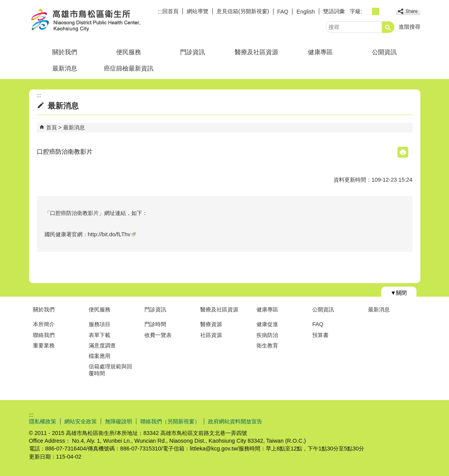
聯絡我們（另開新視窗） (170, 421)
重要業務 (44, 345)
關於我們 (65, 52)
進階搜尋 (409, 27)
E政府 (354, 420)
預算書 (320, 335)
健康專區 (320, 52)
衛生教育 (267, 345)
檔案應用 (100, 356)
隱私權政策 (43, 421)
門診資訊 (193, 52)
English (305, 12)
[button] (388, 27)
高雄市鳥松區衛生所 (95, 21)
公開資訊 (384, 52)
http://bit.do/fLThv (112, 234)
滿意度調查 (102, 345)
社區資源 (211, 335)
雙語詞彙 (334, 11)
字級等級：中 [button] (376, 11)
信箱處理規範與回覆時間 (110, 370)
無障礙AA (392, 421)
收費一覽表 (158, 335)
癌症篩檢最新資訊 (129, 68)
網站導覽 (198, 11)
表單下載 (100, 335)
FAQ (283, 12)
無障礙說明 (119, 421)
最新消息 (65, 68)
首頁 (52, 127)
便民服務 (129, 52)
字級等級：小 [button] (367, 11)
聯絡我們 (44, 335)
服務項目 (100, 324)
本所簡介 (44, 324)
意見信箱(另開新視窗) (243, 11)
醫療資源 (211, 324)
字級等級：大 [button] (384, 11)
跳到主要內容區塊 (4, 4)
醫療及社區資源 (256, 52)
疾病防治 (267, 335)
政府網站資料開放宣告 (235, 421)
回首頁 (170, 11)
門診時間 (155, 324)
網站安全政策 (81, 421)
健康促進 (267, 324)
